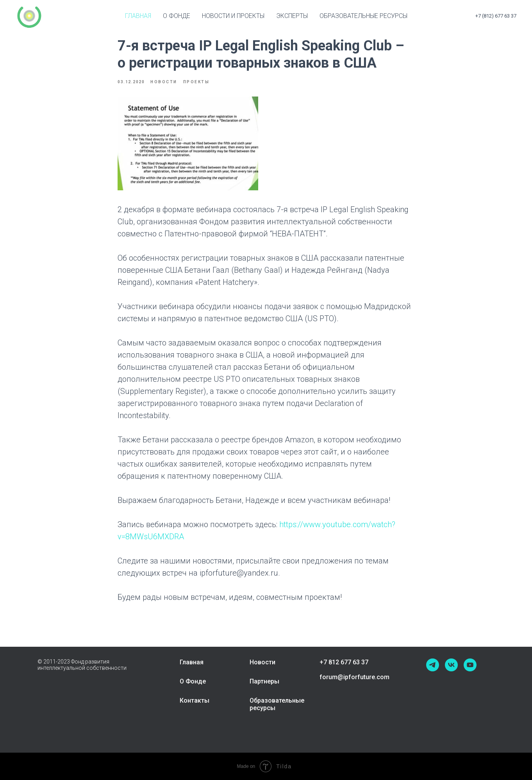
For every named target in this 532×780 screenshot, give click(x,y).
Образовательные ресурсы (363, 16)
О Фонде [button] (177, 16)
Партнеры (264, 681)
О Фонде (193, 681)
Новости (262, 662)
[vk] (451, 665)
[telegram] (433, 665)
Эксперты (292, 16)
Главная (138, 16)
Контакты (195, 700)
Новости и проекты (233, 16)
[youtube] (470, 665)
